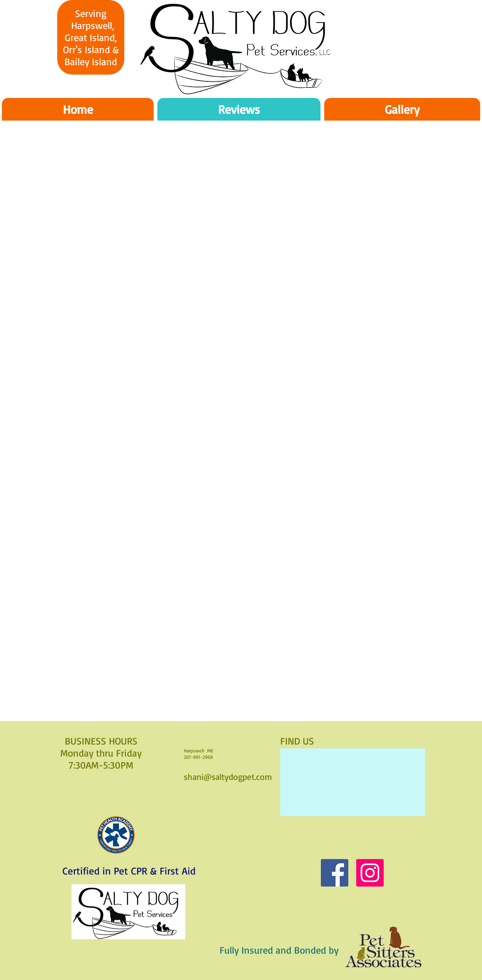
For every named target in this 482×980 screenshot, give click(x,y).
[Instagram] (370, 873)
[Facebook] (335, 873)
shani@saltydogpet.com (228, 777)
